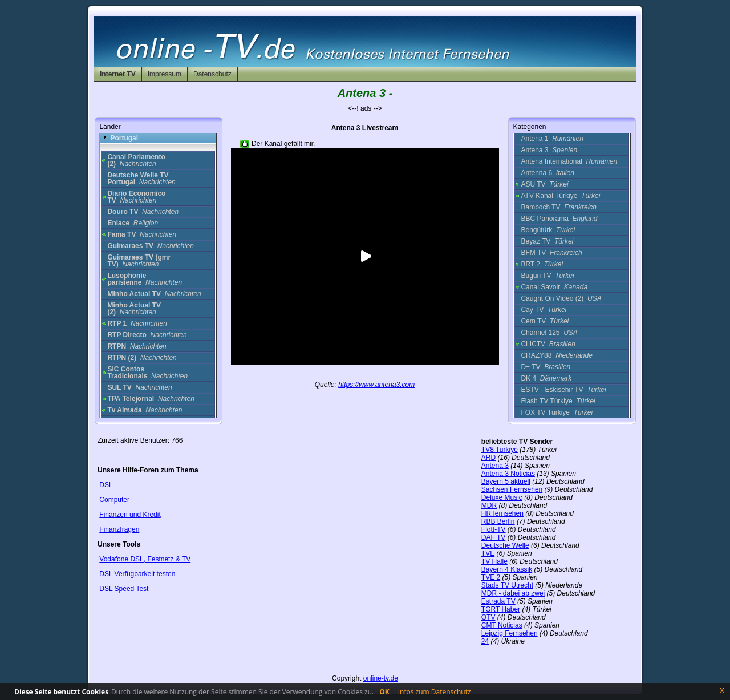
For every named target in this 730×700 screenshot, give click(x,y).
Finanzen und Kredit (130, 515)
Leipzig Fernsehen (510, 633)
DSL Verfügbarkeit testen (137, 574)
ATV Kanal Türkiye (560, 196)
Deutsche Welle (505, 545)
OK (384, 692)
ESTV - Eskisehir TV (563, 390)
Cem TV (545, 321)
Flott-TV (494, 529)
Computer (114, 500)
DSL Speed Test (124, 589)
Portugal (124, 138)
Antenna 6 (547, 173)
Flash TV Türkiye (558, 401)
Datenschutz (212, 74)
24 (485, 641)
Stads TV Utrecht (507, 585)
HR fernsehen (502, 513)
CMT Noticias (502, 625)
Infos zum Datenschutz (435, 692)
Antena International (569, 161)
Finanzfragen (119, 529)
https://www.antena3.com (376, 385)
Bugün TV (547, 276)
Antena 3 (549, 150)
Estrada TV (498, 601)
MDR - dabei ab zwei (513, 593)
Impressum (165, 74)
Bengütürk (548, 230)
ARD (488, 458)
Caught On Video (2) (561, 298)
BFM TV (551, 253)
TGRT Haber (501, 609)
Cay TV (544, 310)
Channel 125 (549, 333)
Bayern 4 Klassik (507, 569)
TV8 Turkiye (500, 450)
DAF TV (493, 537)
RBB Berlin (498, 521)
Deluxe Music (502, 497)
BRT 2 (542, 264)
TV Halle (494, 561)
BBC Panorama (559, 219)
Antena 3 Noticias (508, 474)
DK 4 (546, 378)
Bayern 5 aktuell (506, 481)
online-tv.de (381, 678)
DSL (106, 485)
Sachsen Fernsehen (512, 489)
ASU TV (544, 184)
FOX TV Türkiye (557, 412)
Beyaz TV (547, 241)
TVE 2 (491, 577)
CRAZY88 (556, 355)
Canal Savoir (554, 287)
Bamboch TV (559, 207)
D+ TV (546, 367)
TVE (488, 553)
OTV (488, 617)
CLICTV (548, 344)
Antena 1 (552, 139)
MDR (489, 505)
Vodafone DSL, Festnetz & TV (145, 559)
